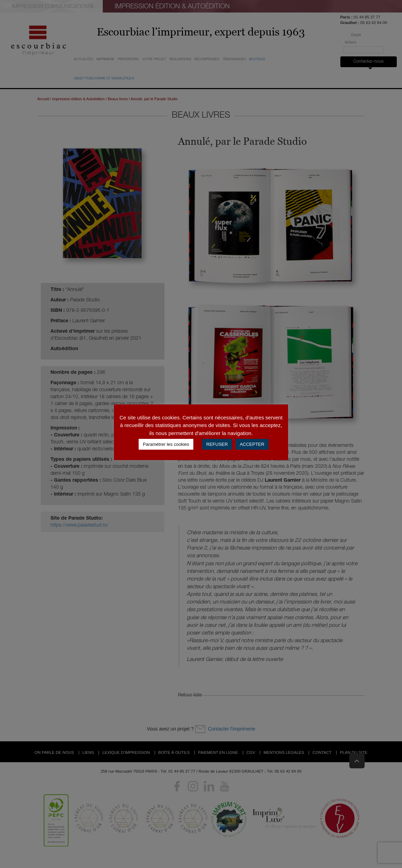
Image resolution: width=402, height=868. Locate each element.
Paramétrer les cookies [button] (166, 444)
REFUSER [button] (217, 444)
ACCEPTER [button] (252, 444)
